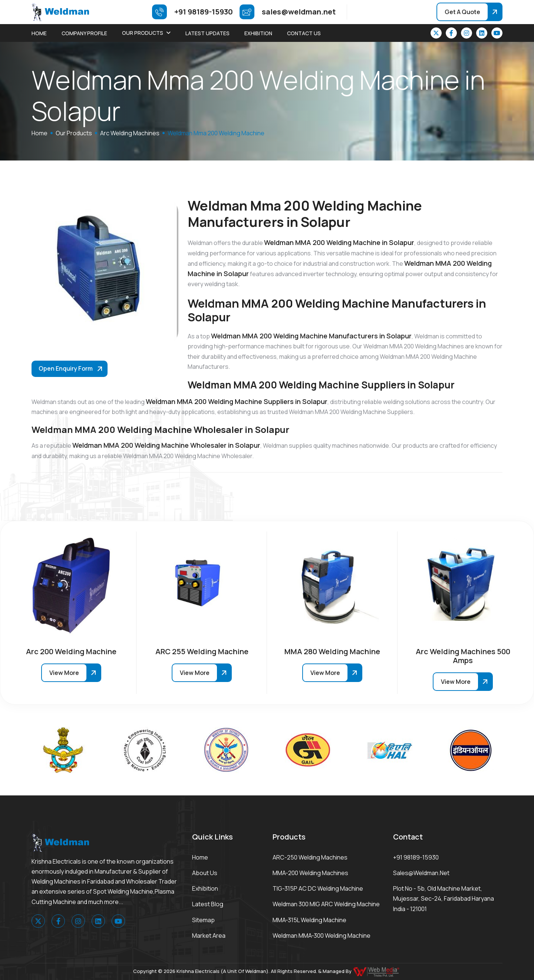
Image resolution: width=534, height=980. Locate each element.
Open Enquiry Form (66, 368)
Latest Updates (207, 33)
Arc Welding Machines (130, 133)
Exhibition (258, 33)
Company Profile (84, 33)
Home (39, 33)
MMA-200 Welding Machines (310, 873)
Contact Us (304, 33)
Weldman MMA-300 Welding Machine (322, 936)
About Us (205, 873)
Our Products (143, 33)
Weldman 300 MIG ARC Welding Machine (326, 904)
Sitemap (203, 920)
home (39, 133)
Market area (209, 936)
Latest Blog (208, 904)
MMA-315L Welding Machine (309, 920)
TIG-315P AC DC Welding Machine (318, 888)
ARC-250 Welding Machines (310, 857)
